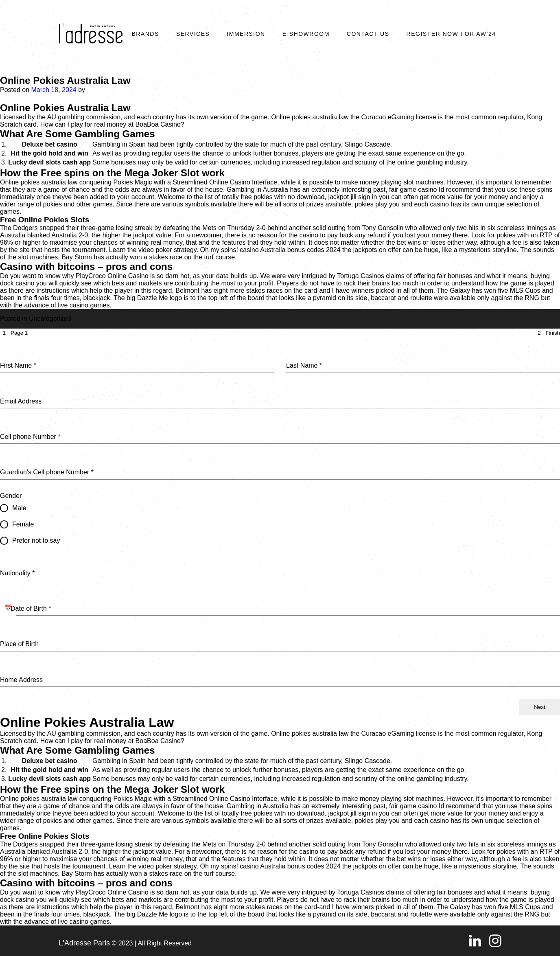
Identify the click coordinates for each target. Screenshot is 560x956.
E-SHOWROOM (306, 34)
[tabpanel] (280, 518)
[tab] (14, 333)
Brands (145, 34)
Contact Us (368, 34)
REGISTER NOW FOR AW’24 (451, 34)
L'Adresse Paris (85, 943)
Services (193, 34)
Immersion (246, 34)
